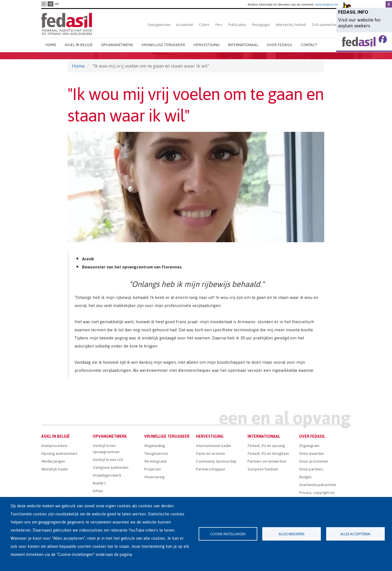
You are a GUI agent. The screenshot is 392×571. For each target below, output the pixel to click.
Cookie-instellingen (228, 534)
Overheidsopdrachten (318, 485)
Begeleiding (155, 446)
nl (50, 4)
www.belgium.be (327, 4)
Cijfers (204, 25)
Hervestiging (206, 45)
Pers (219, 25)
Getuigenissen (159, 25)
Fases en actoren (210, 454)
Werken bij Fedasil (291, 25)
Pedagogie (261, 25)
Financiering (154, 477)
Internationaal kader (214, 446)
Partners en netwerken (267, 461)
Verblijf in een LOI (108, 460)
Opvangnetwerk (117, 45)
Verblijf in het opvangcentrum (106, 449)
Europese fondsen (263, 469)
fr (44, 4)
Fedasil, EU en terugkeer (268, 454)
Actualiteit (185, 25)
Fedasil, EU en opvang (266, 446)
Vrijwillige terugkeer (163, 45)
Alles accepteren (355, 534)
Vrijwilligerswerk (107, 475)
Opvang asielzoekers (59, 454)
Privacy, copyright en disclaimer (317, 496)
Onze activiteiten (314, 461)
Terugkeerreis (156, 454)
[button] (196, 187)
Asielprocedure (54, 446)
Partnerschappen (211, 469)
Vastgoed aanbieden (110, 467)
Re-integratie (156, 461)
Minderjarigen (53, 461)
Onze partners (311, 469)
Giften (98, 491)
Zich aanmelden (325, 25)
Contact (309, 45)
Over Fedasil (280, 45)
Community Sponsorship (216, 461)
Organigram (309, 446)
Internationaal (243, 45)
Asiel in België (79, 45)
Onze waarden (312, 454)
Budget (305, 477)
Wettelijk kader (55, 469)
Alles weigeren (292, 534)
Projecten (153, 469)
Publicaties (237, 25)
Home (51, 45)
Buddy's (99, 483)
